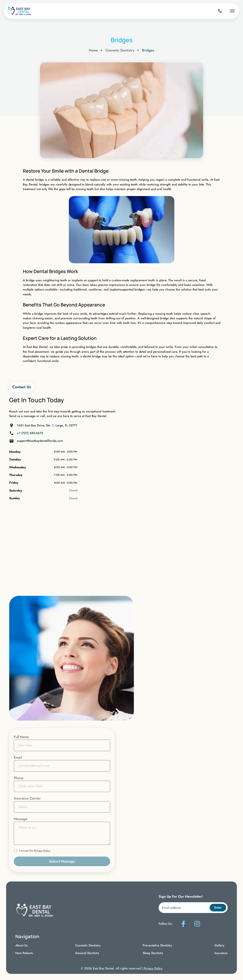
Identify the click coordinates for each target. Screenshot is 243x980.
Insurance (221, 953)
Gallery (219, 945)
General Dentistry (87, 953)
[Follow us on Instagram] (197, 924)
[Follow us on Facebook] (183, 924)
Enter (218, 908)
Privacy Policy (42, 851)
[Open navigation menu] (232, 11)
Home (93, 50)
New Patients (24, 953)
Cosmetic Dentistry (88, 945)
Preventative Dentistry (157, 945)
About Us (22, 945)
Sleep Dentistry (153, 953)
